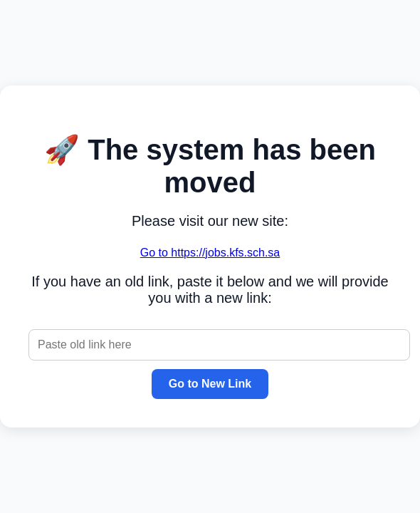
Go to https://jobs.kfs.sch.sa (210, 253)
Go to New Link (210, 384)
